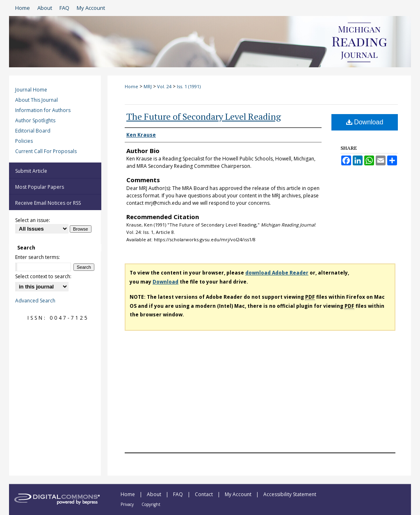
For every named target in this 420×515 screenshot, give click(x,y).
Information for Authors (43, 110)
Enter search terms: (38, 257)
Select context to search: (43, 276)
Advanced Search (35, 301)
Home (131, 86)
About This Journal (37, 100)
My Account (239, 494)
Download (365, 122)
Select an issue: (33, 220)
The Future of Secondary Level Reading (204, 116)
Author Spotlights (35, 120)
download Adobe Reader (277, 273)
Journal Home (31, 90)
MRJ (148, 86)
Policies (24, 141)
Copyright (151, 504)
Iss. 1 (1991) (189, 86)
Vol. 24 (164, 86)
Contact (204, 494)
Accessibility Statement (290, 494)
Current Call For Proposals (46, 151)
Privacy (128, 504)
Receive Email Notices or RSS (48, 203)
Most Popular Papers (40, 187)
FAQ (179, 494)
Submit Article (31, 171)
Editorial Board (33, 131)
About (155, 494)
